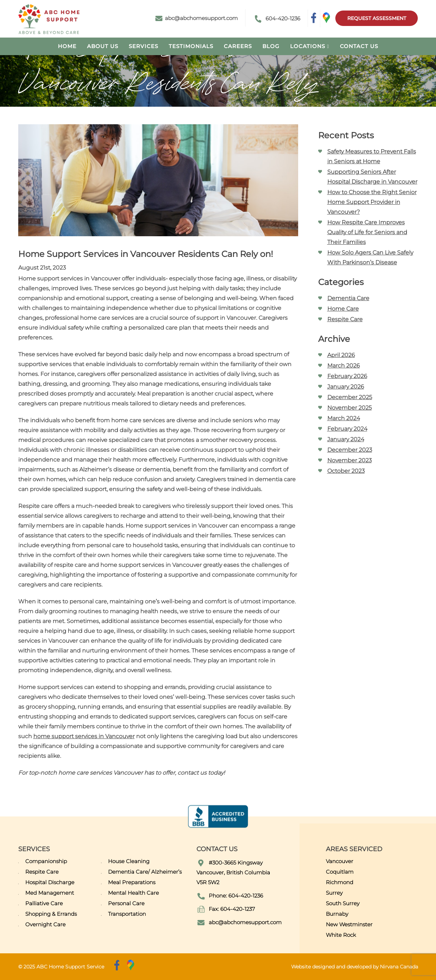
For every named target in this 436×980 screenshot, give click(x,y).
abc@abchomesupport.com (197, 18)
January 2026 (346, 387)
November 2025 (350, 408)
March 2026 (344, 366)
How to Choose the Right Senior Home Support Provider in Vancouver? (372, 202)
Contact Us (359, 46)
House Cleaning (129, 861)
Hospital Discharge (50, 882)
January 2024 (346, 439)
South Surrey (343, 903)
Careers (238, 46)
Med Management (50, 893)
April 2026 (341, 355)
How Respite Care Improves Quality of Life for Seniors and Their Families (367, 232)
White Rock (341, 935)
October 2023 (346, 471)
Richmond (340, 882)
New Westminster (349, 924)
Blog (271, 46)
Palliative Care (44, 903)
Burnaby (337, 914)
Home (67, 46)
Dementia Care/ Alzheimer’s (145, 872)
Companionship (46, 861)
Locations (308, 46)
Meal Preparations (132, 882)
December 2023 (350, 450)
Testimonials (191, 46)
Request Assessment (377, 18)
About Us (103, 46)
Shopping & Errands (51, 914)
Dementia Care (348, 298)
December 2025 (350, 397)
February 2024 (347, 429)
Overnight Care (45, 924)
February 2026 (347, 376)
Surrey (334, 893)
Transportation (127, 914)
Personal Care (126, 903)
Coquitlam (340, 872)
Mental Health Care (133, 893)
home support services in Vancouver (84, 736)
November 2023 (350, 460)
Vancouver (340, 861)
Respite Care (345, 319)
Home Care (343, 309)
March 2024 (344, 418)
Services (143, 46)
